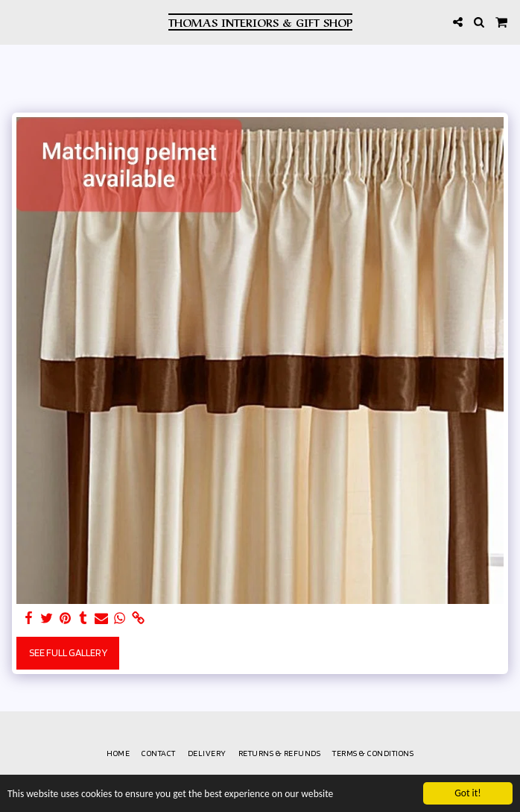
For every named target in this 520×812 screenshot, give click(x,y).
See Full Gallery (68, 652)
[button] (16, 22)
